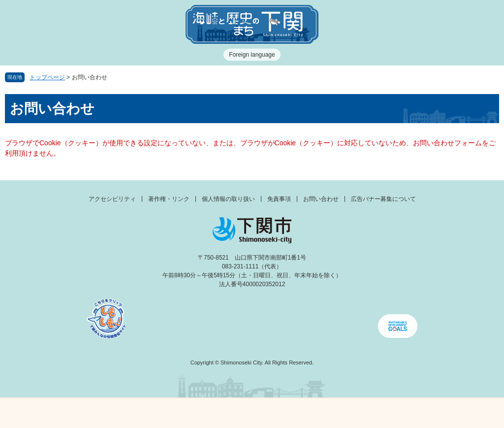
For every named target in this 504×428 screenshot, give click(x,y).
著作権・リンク (169, 199)
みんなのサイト (441, 413)
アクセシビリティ (112, 199)
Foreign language (252, 55)
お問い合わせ (321, 199)
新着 (189, 413)
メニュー (63, 411)
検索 (315, 413)
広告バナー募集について (383, 199)
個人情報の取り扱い (228, 199)
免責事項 (279, 199)
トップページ (47, 77)
